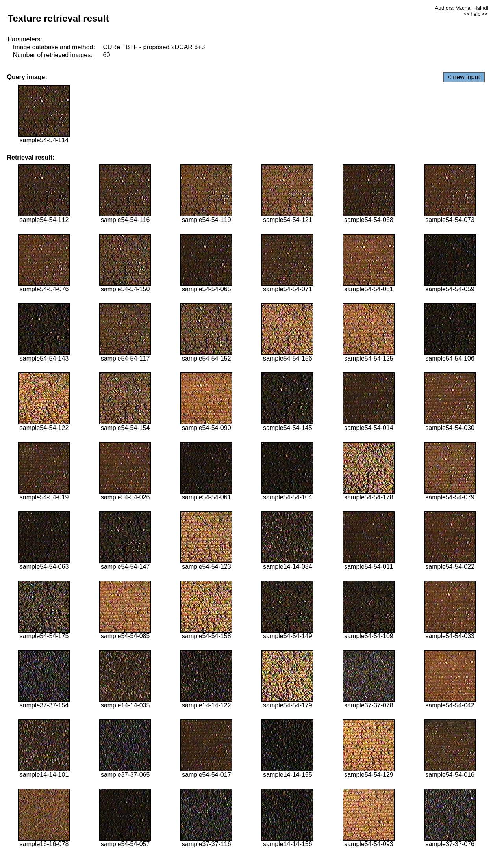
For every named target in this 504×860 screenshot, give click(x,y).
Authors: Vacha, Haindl (461, 8)
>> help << (476, 14)
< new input (464, 77)
